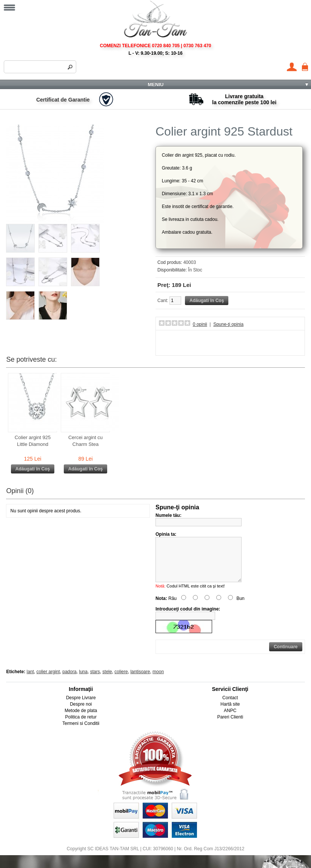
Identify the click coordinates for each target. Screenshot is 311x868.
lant (30, 681)
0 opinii (200, 324)
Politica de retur (81, 726)
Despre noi (81, 713)
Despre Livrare (81, 707)
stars (95, 681)
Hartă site (230, 713)
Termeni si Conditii (81, 732)
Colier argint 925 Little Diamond (33, 441)
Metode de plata (81, 720)
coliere (121, 681)
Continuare (286, 656)
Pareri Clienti (230, 726)
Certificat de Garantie (63, 100)
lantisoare (140, 681)
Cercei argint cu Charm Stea (85, 441)
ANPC (230, 720)
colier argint (48, 681)
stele (107, 681)
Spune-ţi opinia (228, 324)
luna (83, 681)
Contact (230, 707)
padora (69, 681)
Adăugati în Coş (33, 469)
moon (158, 681)
